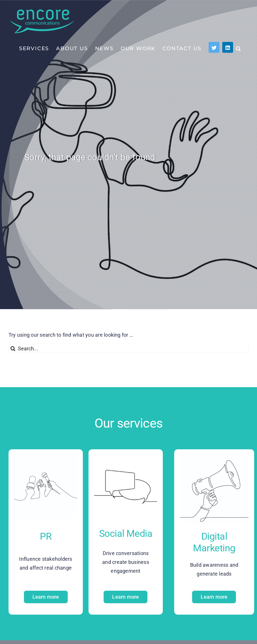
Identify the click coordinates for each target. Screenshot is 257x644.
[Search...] (128, 348)
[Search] (13, 348)
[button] (239, 48)
